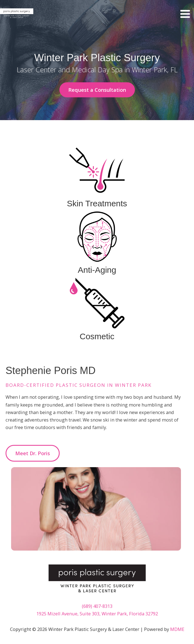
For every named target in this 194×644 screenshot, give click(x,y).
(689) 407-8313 (97, 606)
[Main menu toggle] (185, 14)
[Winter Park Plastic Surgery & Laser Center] (17, 14)
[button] (97, 90)
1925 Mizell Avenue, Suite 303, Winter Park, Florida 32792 (97, 614)
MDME (177, 629)
